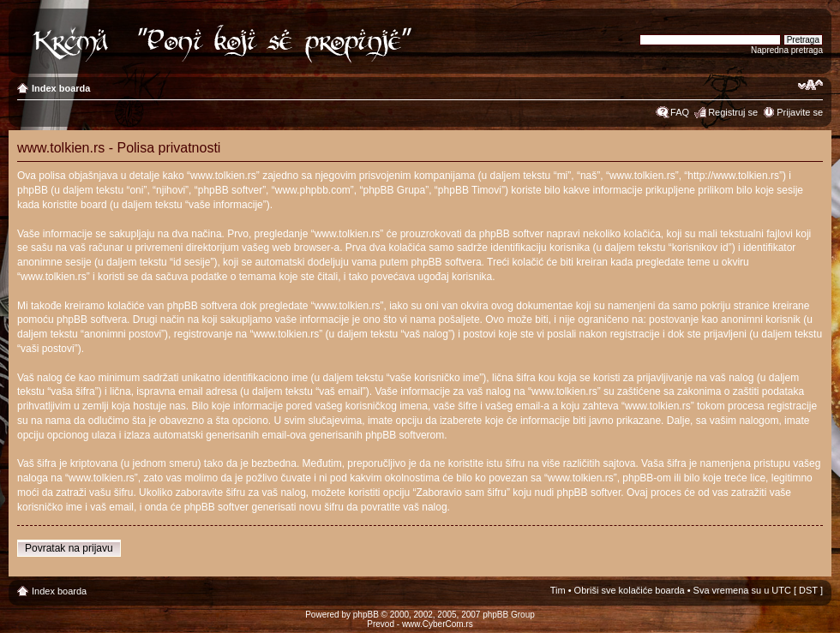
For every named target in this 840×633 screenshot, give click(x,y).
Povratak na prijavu (69, 548)
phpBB (366, 615)
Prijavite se (800, 112)
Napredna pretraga (787, 50)
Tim (558, 590)
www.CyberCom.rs (438, 624)
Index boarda (61, 88)
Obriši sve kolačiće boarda (630, 590)
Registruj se (733, 112)
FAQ (680, 112)
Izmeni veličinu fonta (810, 85)
